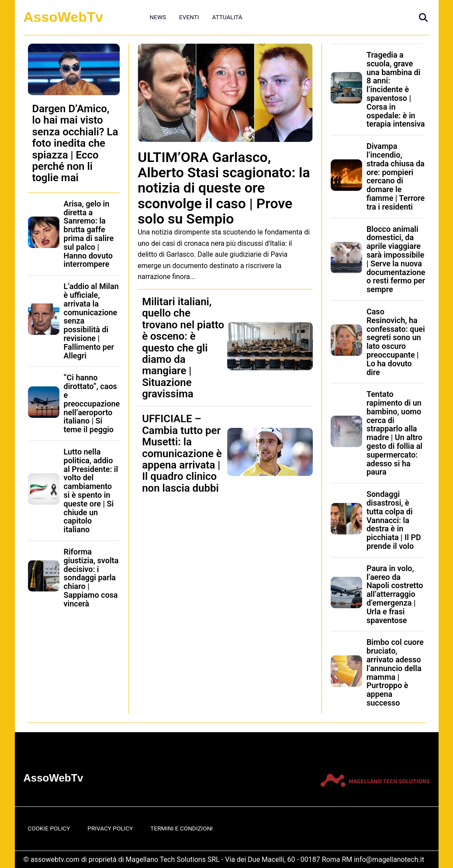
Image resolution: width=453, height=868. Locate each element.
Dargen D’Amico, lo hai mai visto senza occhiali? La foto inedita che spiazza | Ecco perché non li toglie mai (75, 143)
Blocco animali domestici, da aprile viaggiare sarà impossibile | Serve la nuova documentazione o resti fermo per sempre (396, 259)
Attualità (227, 17)
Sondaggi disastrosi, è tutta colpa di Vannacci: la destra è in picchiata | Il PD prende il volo (394, 520)
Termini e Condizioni (182, 828)
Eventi (189, 17)
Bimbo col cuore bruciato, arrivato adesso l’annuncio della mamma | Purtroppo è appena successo (395, 672)
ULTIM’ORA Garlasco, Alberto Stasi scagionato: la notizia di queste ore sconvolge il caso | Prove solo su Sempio (224, 188)
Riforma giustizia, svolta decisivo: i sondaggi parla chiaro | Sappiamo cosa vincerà (91, 578)
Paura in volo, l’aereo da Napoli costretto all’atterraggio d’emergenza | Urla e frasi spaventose (395, 594)
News (158, 17)
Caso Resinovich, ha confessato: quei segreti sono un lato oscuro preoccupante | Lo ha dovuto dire (396, 342)
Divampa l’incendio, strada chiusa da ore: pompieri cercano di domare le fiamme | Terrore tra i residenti (396, 176)
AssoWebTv (64, 17)
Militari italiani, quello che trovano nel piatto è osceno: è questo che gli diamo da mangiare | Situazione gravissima (183, 348)
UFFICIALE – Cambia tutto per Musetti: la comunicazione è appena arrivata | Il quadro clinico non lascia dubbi (182, 453)
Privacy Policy (110, 828)
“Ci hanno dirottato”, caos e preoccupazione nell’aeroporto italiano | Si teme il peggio (92, 403)
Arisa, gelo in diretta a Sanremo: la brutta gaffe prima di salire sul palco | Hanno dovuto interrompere (89, 234)
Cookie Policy (49, 828)
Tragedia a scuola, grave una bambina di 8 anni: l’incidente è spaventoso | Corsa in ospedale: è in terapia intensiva (396, 89)
